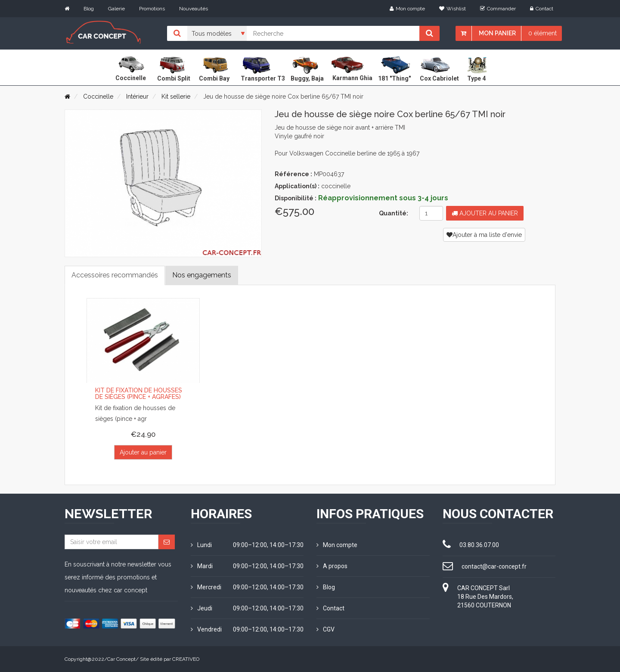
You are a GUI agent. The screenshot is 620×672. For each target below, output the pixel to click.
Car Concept (121, 659)
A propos (332, 566)
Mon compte (407, 9)
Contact (542, 9)
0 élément (542, 33)
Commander (498, 9)
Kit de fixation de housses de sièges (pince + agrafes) (139, 394)
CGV (325, 629)
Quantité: (394, 213)
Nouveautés (194, 9)
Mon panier (497, 33)
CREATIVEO (186, 659)
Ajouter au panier (485, 213)
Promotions (152, 9)
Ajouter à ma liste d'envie (484, 235)
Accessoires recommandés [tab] (115, 275)
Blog (89, 9)
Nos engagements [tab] (202, 275)
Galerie (116, 9)
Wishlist (453, 9)
